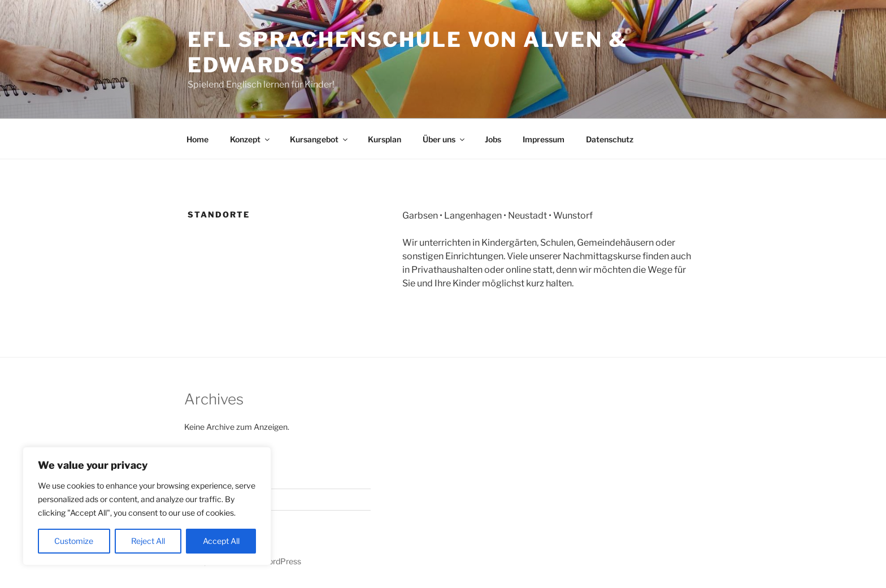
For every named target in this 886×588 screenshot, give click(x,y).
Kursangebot (320, 139)
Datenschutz (610, 139)
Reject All (148, 541)
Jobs (493, 139)
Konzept (251, 139)
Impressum (544, 139)
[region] (147, 506)
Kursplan (385, 139)
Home (197, 139)
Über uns (444, 139)
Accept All (221, 541)
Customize (74, 541)
